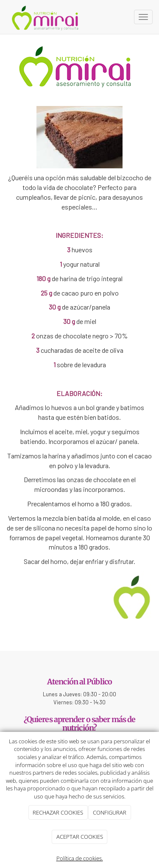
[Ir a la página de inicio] (46, 17)
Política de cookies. (80, 858)
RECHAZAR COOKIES (58, 812)
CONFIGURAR (110, 812)
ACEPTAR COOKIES (80, 837)
